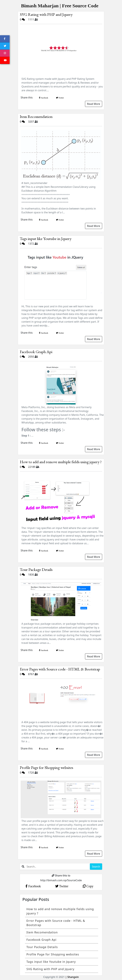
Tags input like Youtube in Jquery (46, 239)
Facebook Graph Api (36, 352)
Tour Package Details (36, 569)
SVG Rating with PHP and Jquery (46, 14)
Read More (94, 104)
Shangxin (73, 977)
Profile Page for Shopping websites (47, 767)
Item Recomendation (36, 116)
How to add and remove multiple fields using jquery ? (61, 462)
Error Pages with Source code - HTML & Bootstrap (60, 669)
